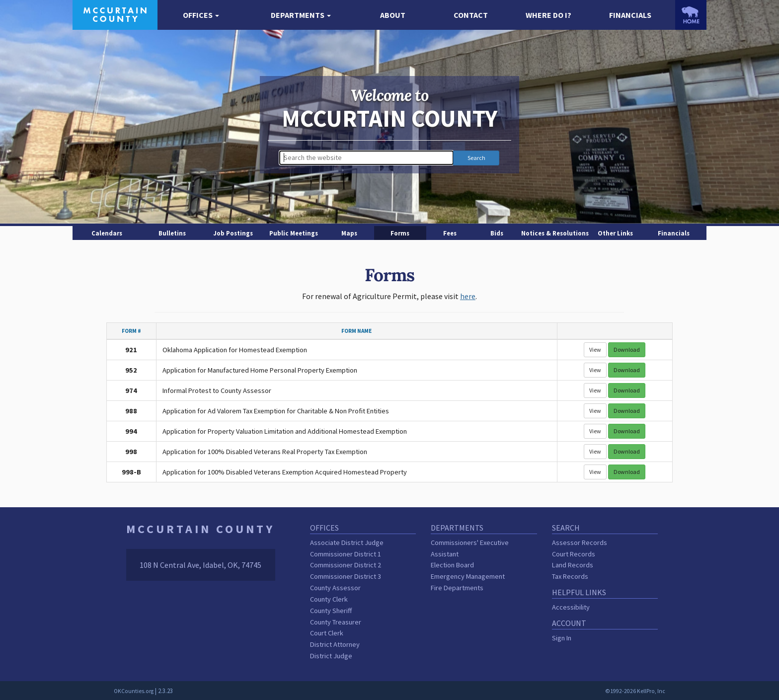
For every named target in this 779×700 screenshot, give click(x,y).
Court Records (574, 554)
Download (627, 350)
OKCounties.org (134, 691)
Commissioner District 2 (346, 565)
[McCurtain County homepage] (115, 14)
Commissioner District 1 (346, 554)
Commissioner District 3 (346, 576)
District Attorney (335, 644)
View (595, 350)
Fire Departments (457, 588)
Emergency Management (468, 576)
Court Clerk (327, 633)
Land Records (573, 565)
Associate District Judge (347, 543)
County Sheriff (331, 611)
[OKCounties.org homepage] (691, 15)
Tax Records (570, 576)
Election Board (452, 565)
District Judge (331, 656)
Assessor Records (580, 543)
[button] (201, 15)
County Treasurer (336, 622)
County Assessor (335, 588)
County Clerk (329, 599)
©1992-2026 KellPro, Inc (635, 691)
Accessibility (571, 607)
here (468, 296)
